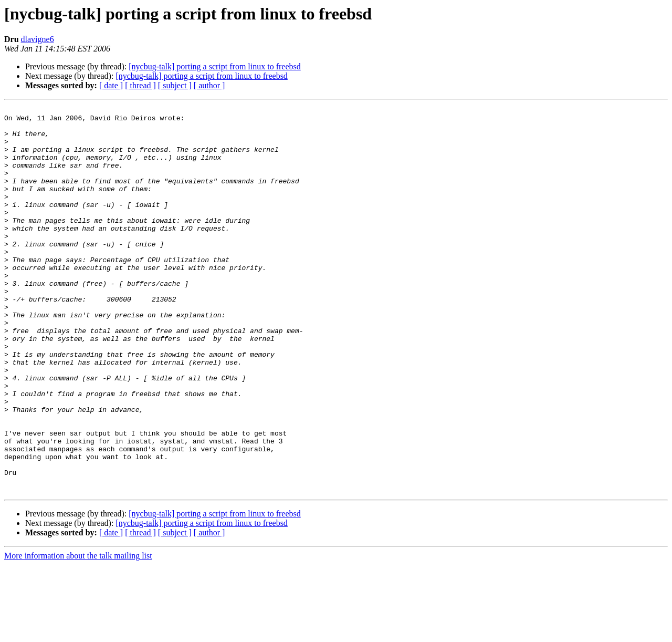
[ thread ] (140, 85)
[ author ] (209, 85)
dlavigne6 (38, 39)
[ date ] (111, 85)
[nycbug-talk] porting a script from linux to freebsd (214, 66)
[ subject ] (175, 85)
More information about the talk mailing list (78, 633)
